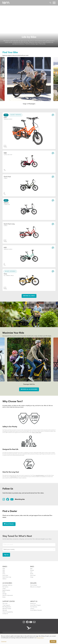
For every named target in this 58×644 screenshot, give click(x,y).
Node (32, 574)
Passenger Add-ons (7, 585)
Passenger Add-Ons (29, 384)
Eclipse (32, 570)
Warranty (5, 610)
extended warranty (40, 475)
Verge (32, 577)
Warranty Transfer (7, 609)
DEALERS (33, 583)
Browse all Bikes (29, 296)
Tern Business (34, 607)
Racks (4, 592)
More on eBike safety (37, 433)
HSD (4, 570)
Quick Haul (5, 575)
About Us (34, 601)
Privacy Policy (40, 638)
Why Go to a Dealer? (36, 587)
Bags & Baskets (6, 590)
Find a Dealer (34, 585)
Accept (53, 641)
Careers (32, 609)
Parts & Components (8, 595)
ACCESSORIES (7, 583)
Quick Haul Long (7, 577)
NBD (4, 572)
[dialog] (29, 639)
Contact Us (5, 614)
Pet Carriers (5, 587)
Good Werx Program (35, 605)
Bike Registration (7, 607)
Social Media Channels (36, 610)
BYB (31, 569)
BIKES (32, 567)
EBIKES (5, 567)
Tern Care (5, 603)
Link (31, 572)
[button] (54, 3)
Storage (4, 594)
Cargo (4, 589)
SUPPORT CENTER (9, 601)
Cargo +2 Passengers (29, 104)
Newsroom (33, 603)
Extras (4, 597)
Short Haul (33, 575)
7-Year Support (13, 477)
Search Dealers (9, 524)
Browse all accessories (29, 389)
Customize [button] (4, 641)
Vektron (4, 579)
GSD (4, 569)
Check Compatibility (8, 612)
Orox (4, 574)
